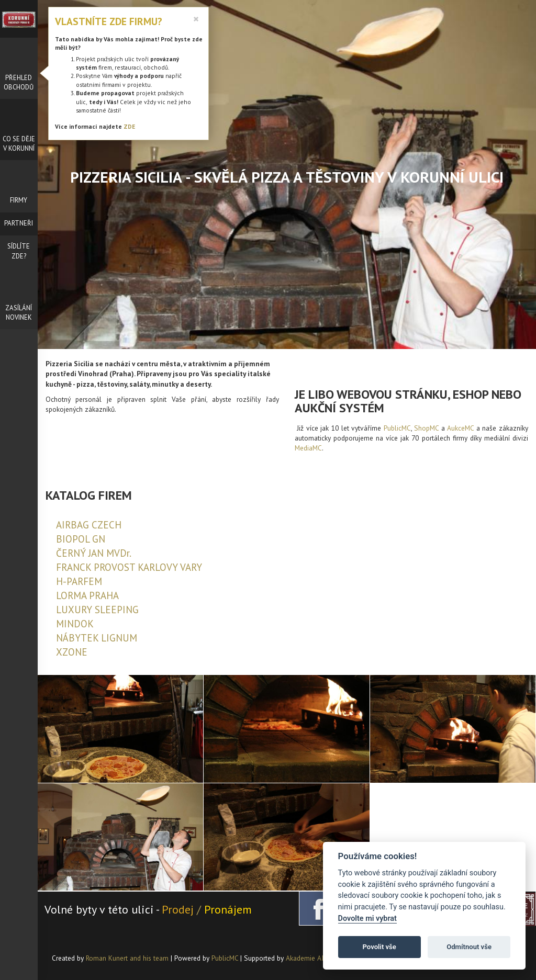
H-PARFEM (79, 581)
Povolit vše (379, 947)
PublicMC (397, 428)
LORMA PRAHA (87, 595)
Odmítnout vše (469, 947)
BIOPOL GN (81, 539)
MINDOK (75, 624)
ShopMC (426, 428)
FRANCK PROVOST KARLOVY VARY (129, 567)
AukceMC (460, 428)
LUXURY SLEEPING (97, 610)
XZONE (72, 652)
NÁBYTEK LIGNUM (97, 638)
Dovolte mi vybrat (367, 919)
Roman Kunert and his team (128, 958)
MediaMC (308, 448)
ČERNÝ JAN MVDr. (94, 553)
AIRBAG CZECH (89, 525)
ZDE (129, 126)
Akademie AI (305, 958)
